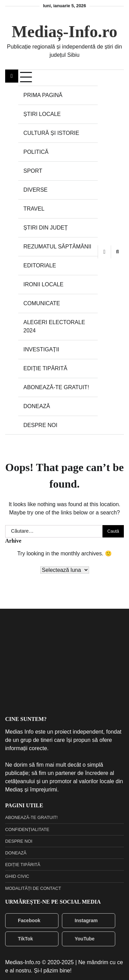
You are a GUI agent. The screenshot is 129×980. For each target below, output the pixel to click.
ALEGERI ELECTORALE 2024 (54, 326)
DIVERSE (35, 190)
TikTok (21, 939)
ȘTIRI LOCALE (42, 114)
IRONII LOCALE (43, 284)
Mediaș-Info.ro (64, 31)
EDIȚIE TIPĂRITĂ (45, 368)
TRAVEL (34, 209)
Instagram (82, 920)
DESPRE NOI (40, 425)
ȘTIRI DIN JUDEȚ (46, 228)
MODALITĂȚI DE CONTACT (33, 888)
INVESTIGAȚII (41, 349)
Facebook (25, 920)
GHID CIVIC (17, 876)
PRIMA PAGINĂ (43, 95)
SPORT (33, 171)
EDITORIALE (40, 265)
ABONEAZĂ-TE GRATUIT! (56, 387)
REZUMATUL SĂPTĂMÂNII (57, 247)
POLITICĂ (36, 152)
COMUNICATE (42, 303)
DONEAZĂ (37, 406)
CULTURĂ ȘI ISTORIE (51, 133)
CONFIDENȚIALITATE (27, 829)
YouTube (80, 939)
